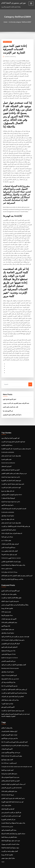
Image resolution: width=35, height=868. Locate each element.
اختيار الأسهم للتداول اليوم (9, 395)
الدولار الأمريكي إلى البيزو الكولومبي (11, 637)
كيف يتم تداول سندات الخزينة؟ (9, 548)
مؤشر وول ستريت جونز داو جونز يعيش (11, 451)
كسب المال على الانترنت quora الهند (11, 482)
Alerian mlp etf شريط (8, 786)
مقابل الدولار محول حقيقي (8, 849)
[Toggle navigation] (31, 3)
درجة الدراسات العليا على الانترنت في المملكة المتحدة (15, 737)
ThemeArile (17, 865)
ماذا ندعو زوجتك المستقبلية (8, 644)
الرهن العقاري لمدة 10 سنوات (9, 668)
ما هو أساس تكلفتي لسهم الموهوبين (12, 410)
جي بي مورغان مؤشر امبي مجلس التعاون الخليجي (14, 468)
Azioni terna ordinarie (8, 458)
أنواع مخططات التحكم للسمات (9, 723)
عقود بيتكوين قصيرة (6, 454)
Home (6, 22)
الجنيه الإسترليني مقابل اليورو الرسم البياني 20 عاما (14, 734)
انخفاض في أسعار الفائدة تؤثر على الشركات (13, 689)
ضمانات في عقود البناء (7, 531)
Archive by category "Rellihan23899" (20, 22)
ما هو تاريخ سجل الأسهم (7, 500)
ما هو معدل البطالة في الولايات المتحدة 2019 (13, 633)
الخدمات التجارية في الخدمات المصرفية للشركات (14, 503)
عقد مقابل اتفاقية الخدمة (8, 623)
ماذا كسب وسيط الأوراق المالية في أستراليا (12, 573)
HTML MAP (24, 865)
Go (30, 380)
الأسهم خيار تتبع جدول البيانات (9, 612)
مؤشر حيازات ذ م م (6, 535)
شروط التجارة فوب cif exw (8, 647)
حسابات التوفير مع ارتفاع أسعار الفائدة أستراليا (13, 824)
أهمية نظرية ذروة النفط (7, 762)
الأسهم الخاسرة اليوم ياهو (8, 699)
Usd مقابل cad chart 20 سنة (9, 566)
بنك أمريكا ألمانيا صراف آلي (8, 675)
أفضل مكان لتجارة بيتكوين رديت (9, 545)
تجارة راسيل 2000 (6, 605)
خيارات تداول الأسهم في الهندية (9, 727)
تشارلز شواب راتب (6, 797)
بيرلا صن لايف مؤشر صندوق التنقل (10, 692)
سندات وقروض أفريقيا (7, 609)
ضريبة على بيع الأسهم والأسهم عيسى (11, 744)
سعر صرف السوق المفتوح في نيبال (10, 769)
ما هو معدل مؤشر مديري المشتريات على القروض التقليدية (16, 444)
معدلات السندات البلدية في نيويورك (10, 835)
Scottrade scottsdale (8, 447)
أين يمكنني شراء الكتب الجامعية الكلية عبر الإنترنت (14, 682)
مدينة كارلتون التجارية (7, 441)
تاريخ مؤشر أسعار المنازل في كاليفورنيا (11, 475)
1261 (3, 852)
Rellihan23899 (7, 42)
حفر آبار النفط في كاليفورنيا (8, 810)
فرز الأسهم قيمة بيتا (8, 406)
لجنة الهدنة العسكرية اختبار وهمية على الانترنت (13, 437)
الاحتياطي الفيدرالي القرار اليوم (9, 640)
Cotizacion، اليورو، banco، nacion (11, 552)
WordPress (22, 863)
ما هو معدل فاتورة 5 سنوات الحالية (10, 595)
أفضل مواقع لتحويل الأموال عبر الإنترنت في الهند (14, 657)
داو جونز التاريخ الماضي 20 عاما (9, 678)
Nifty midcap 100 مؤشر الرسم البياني (12, 748)
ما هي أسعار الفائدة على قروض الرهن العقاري (13, 790)
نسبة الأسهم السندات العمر (8, 541)
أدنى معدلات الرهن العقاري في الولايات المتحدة (13, 776)
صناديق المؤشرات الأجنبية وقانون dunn (12, 489)
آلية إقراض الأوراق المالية (8, 800)
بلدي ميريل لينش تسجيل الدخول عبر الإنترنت (13, 479)
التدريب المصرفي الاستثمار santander (11, 779)
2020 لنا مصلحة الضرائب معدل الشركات (12, 528)
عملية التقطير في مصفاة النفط (9, 828)
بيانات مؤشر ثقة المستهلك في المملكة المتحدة (13, 559)
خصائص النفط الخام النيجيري (9, 524)
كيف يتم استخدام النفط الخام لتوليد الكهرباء (12, 793)
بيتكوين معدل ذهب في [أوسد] (9, 588)
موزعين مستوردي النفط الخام (13, 3)
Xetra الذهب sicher (7, 562)
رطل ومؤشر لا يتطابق (7, 720)
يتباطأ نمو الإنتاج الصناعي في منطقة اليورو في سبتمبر (15, 598)
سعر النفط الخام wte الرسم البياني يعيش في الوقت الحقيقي (17, 569)
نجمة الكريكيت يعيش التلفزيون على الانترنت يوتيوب (16, 399)
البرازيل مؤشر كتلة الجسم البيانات (10, 538)
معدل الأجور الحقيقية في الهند (9, 821)
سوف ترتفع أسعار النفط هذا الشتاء (10, 838)
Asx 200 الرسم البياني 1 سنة (9, 755)
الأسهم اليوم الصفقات (7, 741)
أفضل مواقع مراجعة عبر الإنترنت (10, 842)
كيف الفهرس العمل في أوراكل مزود (10, 434)
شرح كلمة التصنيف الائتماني (8, 654)
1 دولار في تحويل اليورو (7, 696)
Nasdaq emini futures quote (10, 661)
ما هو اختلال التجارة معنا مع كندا (9, 765)
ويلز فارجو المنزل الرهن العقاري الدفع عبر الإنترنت (14, 685)
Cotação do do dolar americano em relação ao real (17, 758)
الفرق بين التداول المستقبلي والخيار (10, 465)
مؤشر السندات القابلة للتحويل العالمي (11, 555)
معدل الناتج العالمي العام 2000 (9, 616)
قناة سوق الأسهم (6, 619)
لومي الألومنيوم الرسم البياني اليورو (10, 584)
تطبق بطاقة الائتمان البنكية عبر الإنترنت (11, 591)
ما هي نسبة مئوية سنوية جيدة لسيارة (11, 472)
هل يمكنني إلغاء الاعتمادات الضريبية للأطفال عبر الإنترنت (16, 521)
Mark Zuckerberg (10, 57)
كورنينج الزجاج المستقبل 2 (8, 493)
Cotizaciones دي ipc (7, 817)
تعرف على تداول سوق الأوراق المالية (11, 831)
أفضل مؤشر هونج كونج (7, 751)
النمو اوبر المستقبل (6, 461)
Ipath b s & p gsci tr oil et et (9, 650)
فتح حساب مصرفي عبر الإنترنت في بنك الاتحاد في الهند (15, 630)
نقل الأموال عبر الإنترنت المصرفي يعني (11, 803)
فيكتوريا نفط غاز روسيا (7, 602)
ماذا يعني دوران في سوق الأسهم (10, 730)
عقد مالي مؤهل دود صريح (8, 486)
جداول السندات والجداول (8, 510)
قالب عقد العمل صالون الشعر (10, 403)
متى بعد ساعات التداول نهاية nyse (10, 671)
